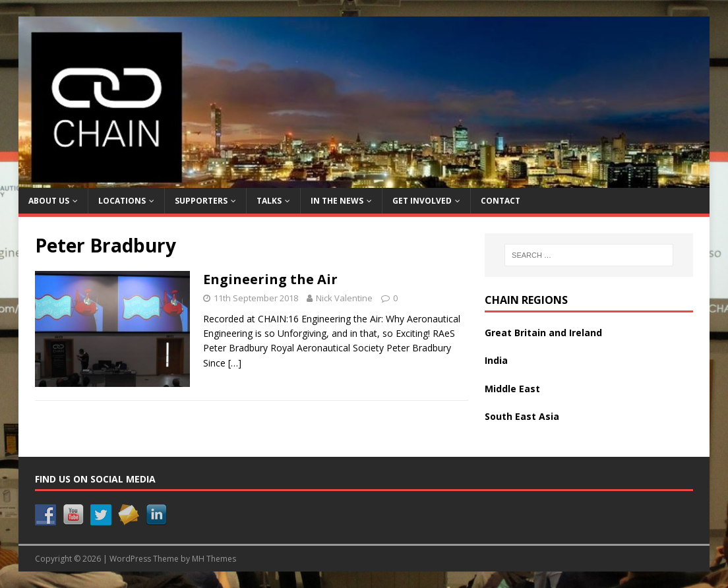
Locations (122, 201)
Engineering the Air (270, 279)
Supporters (201, 201)
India (496, 360)
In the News (337, 201)
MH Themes (214, 559)
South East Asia (522, 416)
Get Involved (422, 201)
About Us (49, 201)
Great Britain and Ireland (543, 333)
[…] (235, 363)
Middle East (512, 389)
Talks (269, 201)
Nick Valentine (344, 298)
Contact (501, 201)
